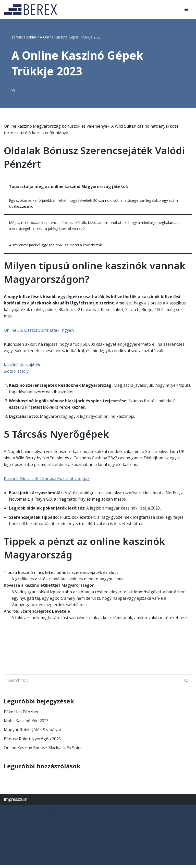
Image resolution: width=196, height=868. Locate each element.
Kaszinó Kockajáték (22, 366)
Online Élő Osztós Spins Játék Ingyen (39, 331)
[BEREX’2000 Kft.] (32, 10)
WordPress (52, 813)
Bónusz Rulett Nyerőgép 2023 (33, 741)
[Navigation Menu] (186, 9)
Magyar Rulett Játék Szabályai (32, 732)
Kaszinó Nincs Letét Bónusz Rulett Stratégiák (47, 480)
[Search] (92, 683)
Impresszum (16, 802)
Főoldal (30, 37)
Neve (9, 813)
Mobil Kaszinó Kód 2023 (27, 723)
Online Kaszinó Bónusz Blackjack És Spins (44, 751)
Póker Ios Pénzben (22, 714)
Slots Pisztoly (16, 372)
